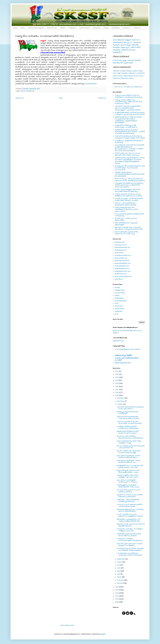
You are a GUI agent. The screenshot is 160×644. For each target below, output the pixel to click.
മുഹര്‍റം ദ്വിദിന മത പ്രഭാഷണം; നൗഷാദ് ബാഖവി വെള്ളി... (129, 452)
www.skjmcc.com (121, 245)
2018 (117, 386)
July (119, 565)
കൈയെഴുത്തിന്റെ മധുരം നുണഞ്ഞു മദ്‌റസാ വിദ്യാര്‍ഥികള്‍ (130, 510)
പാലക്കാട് (136, 42)
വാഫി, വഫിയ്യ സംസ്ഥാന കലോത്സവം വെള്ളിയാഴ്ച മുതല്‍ (130, 515)
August (120, 562)
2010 (117, 599)
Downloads (116, 28)
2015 (117, 395)
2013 (117, 590)
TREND (116, 71)
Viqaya (117, 295)
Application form (118, 341)
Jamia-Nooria (118, 76)
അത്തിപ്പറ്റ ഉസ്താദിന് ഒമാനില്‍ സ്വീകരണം (127, 413)
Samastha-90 (30, 91)
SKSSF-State (138, 76)
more (117, 314)
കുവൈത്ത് (128, 63)
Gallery (106, 28)
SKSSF (63, 28)
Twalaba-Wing (125, 71)
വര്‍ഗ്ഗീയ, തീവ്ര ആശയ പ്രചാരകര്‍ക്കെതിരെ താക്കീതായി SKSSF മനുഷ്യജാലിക (130, 174)
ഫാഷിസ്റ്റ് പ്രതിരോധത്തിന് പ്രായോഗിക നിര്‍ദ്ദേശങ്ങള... (128, 427)
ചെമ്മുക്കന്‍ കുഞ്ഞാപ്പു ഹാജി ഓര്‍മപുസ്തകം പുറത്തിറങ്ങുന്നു (126, 126)
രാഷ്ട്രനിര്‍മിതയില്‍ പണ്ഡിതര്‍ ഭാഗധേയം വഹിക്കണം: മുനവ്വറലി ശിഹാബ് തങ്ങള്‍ (130, 113)
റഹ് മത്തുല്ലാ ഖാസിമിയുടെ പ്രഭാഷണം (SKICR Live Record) (129, 554)
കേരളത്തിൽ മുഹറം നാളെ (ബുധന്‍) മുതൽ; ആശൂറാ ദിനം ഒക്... (130, 466)
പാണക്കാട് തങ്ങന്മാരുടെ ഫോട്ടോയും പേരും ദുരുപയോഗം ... (130, 408)
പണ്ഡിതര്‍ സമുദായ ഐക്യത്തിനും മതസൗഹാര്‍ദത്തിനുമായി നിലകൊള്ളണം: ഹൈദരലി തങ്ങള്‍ (128, 108)
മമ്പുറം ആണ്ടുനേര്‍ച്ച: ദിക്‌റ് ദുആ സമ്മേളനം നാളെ (129, 442)
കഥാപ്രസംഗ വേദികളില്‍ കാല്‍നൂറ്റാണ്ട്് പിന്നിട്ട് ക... (127, 481)
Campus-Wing (137, 71)
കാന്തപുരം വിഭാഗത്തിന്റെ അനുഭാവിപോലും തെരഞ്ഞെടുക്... (130, 437)
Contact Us (127, 28)
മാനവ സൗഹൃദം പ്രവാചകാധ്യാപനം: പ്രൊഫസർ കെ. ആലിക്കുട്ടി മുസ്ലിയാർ (130, 180)
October (120, 404)
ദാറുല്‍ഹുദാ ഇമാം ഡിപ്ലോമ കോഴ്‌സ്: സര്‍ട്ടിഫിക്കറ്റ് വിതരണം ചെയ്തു (129, 199)
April (119, 574)
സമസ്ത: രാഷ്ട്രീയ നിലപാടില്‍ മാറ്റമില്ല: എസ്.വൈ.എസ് (127, 476)
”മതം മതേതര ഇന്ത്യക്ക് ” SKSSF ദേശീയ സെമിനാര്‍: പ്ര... (129, 461)
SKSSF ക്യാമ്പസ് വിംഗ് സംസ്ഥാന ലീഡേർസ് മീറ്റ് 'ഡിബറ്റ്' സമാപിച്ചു (128, 154)
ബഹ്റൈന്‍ (118, 63)
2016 (117, 392)
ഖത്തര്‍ (137, 60)
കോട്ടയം (116, 47)
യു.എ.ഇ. (123, 60)
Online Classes (85, 28)
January (120, 583)
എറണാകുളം (126, 45)
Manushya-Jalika (127, 78)
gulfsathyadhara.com (122, 269)
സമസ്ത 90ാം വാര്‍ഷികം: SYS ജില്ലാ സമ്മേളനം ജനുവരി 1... (130, 530)
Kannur (23, 91)
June (119, 568)
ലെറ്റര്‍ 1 (116, 330)
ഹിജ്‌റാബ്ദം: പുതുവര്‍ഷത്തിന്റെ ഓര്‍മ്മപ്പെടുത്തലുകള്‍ (128, 500)
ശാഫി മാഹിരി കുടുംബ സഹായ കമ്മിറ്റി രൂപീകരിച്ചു (128, 491)
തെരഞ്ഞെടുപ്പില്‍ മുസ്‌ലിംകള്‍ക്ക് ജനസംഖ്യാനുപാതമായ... (129, 535)
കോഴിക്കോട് (118, 42)
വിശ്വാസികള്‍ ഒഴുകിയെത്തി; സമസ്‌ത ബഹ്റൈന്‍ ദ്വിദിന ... (129, 418)
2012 (117, 593)
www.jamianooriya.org (122, 247)
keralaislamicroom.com (123, 271)
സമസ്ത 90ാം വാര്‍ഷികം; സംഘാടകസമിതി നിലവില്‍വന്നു (129, 540)
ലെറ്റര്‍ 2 (116, 333)
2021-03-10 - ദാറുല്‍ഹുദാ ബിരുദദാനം (129, 87)
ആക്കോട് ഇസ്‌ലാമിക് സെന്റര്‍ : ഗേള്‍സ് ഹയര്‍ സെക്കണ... (128, 432)
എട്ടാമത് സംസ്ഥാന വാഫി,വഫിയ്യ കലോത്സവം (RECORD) (130, 496)
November (121, 401)
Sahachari (116, 78)
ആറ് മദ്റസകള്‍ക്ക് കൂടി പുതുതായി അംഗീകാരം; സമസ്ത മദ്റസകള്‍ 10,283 (129, 228)
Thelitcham (119, 311)
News (23, 28)
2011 (117, 596)
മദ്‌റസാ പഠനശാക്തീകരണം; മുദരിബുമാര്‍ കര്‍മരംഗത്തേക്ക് (126, 204)
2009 (117, 602)
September (121, 559)
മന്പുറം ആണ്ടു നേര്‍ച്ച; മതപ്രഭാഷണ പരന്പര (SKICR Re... (131, 447)
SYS (114, 73)
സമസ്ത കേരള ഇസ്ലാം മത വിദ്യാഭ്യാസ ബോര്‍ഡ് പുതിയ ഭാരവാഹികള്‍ (126, 209)
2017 (117, 389)
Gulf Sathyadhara (121, 301)
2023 (117, 371)
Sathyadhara (119, 298)
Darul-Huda (128, 76)
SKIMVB (141, 73)
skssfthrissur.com (121, 274)
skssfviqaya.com (120, 250)
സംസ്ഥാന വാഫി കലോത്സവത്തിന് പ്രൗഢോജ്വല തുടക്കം (129, 505)
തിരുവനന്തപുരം (128, 50)
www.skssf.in (119, 253)
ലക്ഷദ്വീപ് (117, 52)
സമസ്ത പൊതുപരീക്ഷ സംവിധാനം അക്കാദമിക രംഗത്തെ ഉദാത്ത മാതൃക (128, 96)
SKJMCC (132, 73)
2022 (117, 374)
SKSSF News (119, 309)
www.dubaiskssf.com (122, 266)
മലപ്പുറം (127, 42)
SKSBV (125, 73)
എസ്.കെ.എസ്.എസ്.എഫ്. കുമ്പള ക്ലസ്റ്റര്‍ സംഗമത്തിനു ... (129, 544)
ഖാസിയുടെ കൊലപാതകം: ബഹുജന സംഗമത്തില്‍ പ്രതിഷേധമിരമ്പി (130, 549)
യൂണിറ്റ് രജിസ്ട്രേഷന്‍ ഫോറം (131, 330)
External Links (52, 28)
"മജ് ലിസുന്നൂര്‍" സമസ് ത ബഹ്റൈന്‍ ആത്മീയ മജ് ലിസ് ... (131, 525)
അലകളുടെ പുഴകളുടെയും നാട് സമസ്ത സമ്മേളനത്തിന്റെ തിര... (129, 520)
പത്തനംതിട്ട (135, 47)
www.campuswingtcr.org (123, 276)
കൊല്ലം (117, 50)
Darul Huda (119, 306)
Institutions (72, 28)
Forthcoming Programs (36, 28)
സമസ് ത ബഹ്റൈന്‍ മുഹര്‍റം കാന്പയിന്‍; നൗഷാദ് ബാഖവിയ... (130, 422)
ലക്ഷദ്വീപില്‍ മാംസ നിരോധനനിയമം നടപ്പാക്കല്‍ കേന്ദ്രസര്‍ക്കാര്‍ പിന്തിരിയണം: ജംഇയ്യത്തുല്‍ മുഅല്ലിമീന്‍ (128, 120)
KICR (117, 303)
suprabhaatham (91, 84)
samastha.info (120, 242)
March (119, 577)
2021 (117, 377)
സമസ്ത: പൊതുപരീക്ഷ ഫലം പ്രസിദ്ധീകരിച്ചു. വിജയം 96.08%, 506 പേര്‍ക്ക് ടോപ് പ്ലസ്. (128, 102)
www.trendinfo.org (121, 258)
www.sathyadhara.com (123, 263)
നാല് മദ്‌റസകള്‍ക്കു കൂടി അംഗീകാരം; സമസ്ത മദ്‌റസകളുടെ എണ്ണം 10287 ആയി (130, 137)
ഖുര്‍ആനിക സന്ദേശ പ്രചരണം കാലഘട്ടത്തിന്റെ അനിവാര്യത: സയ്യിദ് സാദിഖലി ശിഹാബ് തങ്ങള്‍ (130, 132)
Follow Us (137, 28)
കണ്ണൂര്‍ (128, 40)
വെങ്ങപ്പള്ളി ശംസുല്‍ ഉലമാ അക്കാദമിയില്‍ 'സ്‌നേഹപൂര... (128, 486)
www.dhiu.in (119, 279)
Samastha (97, 28)
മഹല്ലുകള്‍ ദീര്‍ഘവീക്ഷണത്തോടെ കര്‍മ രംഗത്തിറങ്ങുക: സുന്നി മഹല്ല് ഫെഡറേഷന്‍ (130, 168)
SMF (119, 73)
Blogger (103, 634)
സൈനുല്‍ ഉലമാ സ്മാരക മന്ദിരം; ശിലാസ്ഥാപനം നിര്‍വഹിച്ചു (127, 233)
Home (15, 28)
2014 (117, 587)
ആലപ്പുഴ (125, 47)
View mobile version (67, 625)
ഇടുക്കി (135, 45)
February (120, 580)
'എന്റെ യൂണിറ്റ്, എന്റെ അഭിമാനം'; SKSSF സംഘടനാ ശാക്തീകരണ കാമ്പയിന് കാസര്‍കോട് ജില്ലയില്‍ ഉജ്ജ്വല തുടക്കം (130, 160)
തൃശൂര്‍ (116, 45)
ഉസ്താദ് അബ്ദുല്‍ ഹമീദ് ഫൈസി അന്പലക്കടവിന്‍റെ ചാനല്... (128, 471)
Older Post (102, 98)
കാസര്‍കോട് (118, 40)
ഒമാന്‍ (130, 60)
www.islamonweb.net (122, 261)
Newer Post (20, 98)
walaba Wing (120, 290)
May (119, 571)
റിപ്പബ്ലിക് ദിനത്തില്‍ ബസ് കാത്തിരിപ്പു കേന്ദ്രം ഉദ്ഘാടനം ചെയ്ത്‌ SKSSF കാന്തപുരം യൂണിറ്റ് (129, 185)
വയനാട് (135, 40)
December (121, 398)
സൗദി (115, 60)
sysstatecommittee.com (123, 255)
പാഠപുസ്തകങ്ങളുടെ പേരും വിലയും (128, 349)
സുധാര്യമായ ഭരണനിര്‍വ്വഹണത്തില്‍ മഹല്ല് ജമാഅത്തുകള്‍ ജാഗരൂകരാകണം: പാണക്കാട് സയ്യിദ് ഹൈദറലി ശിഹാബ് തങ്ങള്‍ (129, 148)
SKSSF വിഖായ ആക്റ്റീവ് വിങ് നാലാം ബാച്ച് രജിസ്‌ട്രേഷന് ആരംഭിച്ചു (128, 190)
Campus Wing (120, 293)
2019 (117, 383)
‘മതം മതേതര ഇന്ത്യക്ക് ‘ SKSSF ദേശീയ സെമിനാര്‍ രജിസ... (128, 457)
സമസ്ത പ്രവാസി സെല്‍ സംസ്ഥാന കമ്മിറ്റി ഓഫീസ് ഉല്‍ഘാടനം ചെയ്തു (128, 195)
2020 (117, 380)
